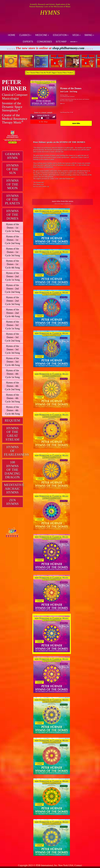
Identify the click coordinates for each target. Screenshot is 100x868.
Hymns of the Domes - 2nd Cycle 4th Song (12, 313)
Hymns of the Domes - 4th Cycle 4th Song (12, 410)
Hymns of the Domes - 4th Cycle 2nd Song (12, 386)
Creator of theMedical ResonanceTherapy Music (15, 119)
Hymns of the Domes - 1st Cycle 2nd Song (12, 240)
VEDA (76, 35)
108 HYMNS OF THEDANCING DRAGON (12, 470)
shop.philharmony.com (68, 48)
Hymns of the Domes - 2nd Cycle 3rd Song (12, 301)
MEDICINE (42, 35)
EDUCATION (61, 35)
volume (54, 117)
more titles (76, 123)
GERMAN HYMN (13, 156)
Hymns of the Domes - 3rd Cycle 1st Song (12, 325)
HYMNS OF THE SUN (12, 169)
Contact (78, 865)
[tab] (12, 156)
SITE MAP (61, 42)
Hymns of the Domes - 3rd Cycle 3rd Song (12, 349)
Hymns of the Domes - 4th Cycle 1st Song (12, 374)
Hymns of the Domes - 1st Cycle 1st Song (12, 228)
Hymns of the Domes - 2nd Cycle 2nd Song (12, 289)
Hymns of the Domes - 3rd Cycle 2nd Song (12, 337)
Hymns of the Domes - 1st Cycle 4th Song (12, 264)
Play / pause (33, 117)
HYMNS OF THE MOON (12, 184)
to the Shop (43, 122)
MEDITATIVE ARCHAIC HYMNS (14, 489)
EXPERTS (28, 42)
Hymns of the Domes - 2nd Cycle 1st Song (12, 276)
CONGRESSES (44, 42)
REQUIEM (12, 421)
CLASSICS (25, 35)
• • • (74, 42)
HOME (12, 35)
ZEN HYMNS (12, 502)
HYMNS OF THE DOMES (12, 215)
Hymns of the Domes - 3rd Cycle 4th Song (12, 362)
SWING (89, 35)
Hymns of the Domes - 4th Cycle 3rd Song (12, 398)
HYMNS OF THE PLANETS (12, 200)
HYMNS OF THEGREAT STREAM (12, 434)
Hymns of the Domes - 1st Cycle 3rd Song (12, 252)
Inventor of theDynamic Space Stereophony (12, 107)
